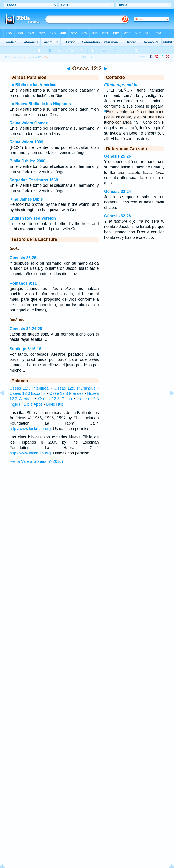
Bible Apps (33, 404)
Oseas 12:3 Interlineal (29, 388)
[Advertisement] (87, 501)
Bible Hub (55, 404)
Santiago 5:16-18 (25, 349)
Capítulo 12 (34, 57)
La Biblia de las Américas (34, 85)
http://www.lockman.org (30, 429)
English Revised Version (33, 218)
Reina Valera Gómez (29, 123)
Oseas (19, 57)
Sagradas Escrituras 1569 (34, 180)
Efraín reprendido (121, 85)
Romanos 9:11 (23, 283)
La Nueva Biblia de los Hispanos (40, 104)
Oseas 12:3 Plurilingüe (75, 388)
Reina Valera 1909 (26, 142)
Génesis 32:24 (118, 192)
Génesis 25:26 (23, 258)
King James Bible (26, 199)
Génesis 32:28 (118, 216)
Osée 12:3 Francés (66, 393)
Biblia (9, 57)
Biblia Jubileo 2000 (27, 161)
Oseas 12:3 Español (28, 393)
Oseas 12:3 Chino (55, 399)
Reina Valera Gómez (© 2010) (36, 461)
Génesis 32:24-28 (26, 329)
